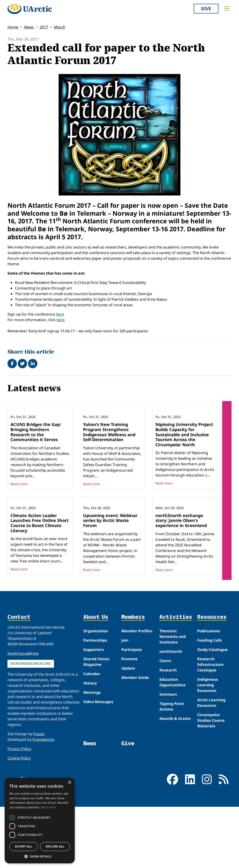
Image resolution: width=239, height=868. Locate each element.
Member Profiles (137, 692)
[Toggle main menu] (227, 8)
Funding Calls (210, 701)
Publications (209, 692)
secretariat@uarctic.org (31, 725)
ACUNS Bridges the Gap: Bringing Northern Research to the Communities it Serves (36, 463)
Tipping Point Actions (172, 768)
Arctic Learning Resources (211, 764)
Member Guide (135, 739)
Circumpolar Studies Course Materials (211, 782)
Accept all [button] (24, 846)
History (90, 744)
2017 (44, 27)
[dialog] (40, 820)
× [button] (69, 783)
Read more (19, 514)
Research (168, 731)
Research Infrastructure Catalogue (210, 726)
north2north (171, 713)
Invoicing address (23, 715)
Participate (132, 711)
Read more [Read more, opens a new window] (49, 807)
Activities (176, 678)
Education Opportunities (172, 743)
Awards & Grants (175, 780)
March (60, 27)
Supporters (94, 711)
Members (133, 678)
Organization (96, 692)
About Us (96, 678)
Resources (212, 678)
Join (125, 701)
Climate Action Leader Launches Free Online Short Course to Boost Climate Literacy (40, 584)
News (29, 27)
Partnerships (95, 701)
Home (13, 27)
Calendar (92, 735)
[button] (40, 856)
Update (128, 729)
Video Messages (98, 763)
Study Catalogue (213, 711)
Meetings (92, 754)
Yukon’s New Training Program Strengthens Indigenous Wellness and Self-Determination (109, 463)
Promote (130, 720)
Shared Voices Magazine (96, 723)
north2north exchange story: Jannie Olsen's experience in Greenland (181, 582)
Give (206, 9)
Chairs (165, 722)
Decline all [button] (55, 846)
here (60, 314)
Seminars (168, 756)
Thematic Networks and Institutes (173, 698)
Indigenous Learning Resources (208, 746)
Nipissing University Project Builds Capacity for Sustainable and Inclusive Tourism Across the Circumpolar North (184, 465)
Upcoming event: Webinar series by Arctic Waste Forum (110, 582)
